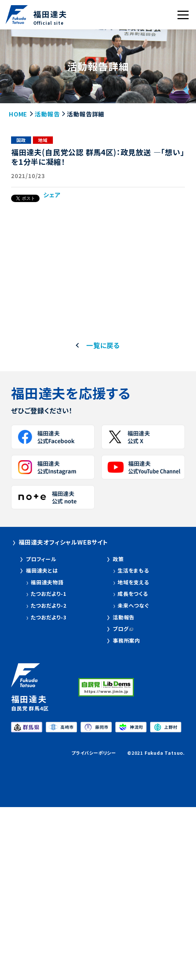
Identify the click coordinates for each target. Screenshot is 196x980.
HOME (18, 114)
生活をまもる (133, 571)
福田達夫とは (42, 571)
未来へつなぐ (133, 606)
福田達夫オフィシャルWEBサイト (63, 542)
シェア (52, 195)
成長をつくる (133, 594)
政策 (118, 559)
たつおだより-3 (48, 617)
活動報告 (47, 114)
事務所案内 (126, 641)
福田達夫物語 (47, 582)
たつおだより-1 (48, 594)
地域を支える (133, 582)
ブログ (121, 629)
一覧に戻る (103, 345)
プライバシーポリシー (94, 753)
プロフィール (41, 559)
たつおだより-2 (48, 606)
